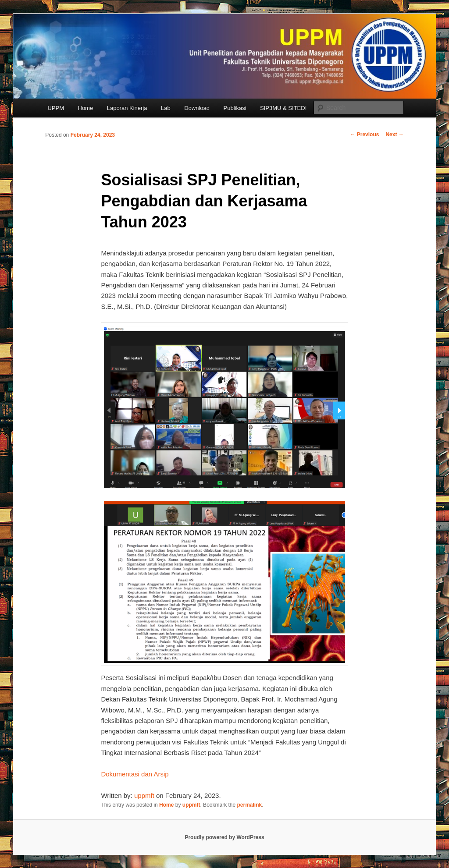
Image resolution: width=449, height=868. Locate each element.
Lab (166, 108)
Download (197, 108)
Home (86, 108)
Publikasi (235, 108)
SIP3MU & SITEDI (283, 108)
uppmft (144, 795)
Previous (364, 135)
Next (394, 135)
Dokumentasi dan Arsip (135, 774)
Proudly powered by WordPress (224, 837)
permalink (250, 805)
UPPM (56, 108)
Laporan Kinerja (127, 108)
